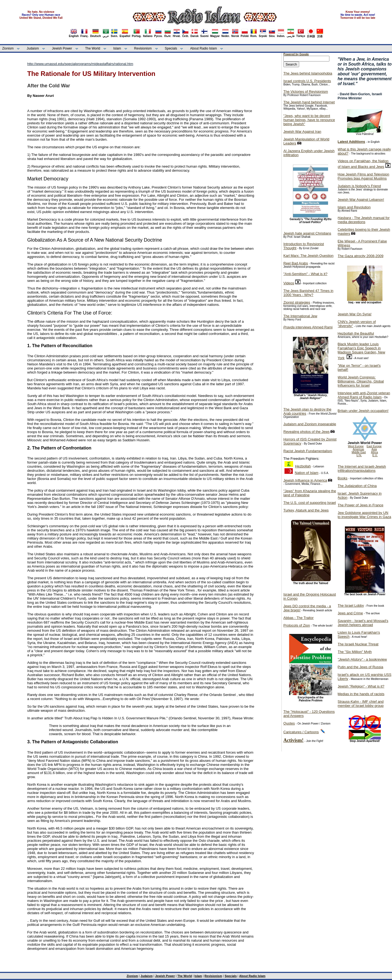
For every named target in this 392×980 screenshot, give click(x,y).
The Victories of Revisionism (306, 92)
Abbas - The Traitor (298, 618)
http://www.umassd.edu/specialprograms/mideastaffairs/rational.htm (80, 64)
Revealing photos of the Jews (307, 432)
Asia (374, 449)
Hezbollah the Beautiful (356, 333)
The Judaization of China (357, 486)
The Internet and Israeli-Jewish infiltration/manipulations (362, 469)
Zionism (8, 48)
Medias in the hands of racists (361, 694)
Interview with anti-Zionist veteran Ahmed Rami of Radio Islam (364, 395)
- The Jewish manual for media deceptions (364, 220)
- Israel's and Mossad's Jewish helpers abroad (363, 623)
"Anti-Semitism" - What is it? (305, 274)
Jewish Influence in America (305, 480)
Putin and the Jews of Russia (360, 667)
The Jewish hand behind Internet (309, 102)
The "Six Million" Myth (355, 652)
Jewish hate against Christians (307, 233)
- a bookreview (362, 659)
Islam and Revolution (354, 207)
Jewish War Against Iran (302, 132)
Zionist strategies (297, 302)
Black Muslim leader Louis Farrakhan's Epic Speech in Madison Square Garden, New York (361, 351)
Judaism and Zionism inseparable (310, 424)
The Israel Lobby (351, 605)
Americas (359, 449)
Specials (171, 48)
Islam (117, 48)
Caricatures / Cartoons (301, 732)
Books (342, 478)
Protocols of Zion (297, 625)
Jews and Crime (350, 613)
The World (93, 48)
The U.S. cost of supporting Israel (310, 503)
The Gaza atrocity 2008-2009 (360, 256)
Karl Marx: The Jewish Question (308, 256)
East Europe (374, 446)
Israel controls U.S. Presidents (307, 81)
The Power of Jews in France (360, 505)
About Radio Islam (204, 48)
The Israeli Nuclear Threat (358, 644)
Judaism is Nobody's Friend (359, 186)
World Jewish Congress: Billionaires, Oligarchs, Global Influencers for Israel (361, 381)
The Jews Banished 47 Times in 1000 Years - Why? (308, 293)
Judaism (33, 48)
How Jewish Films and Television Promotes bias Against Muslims (363, 176)
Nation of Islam (307, 473)
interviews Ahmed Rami (308, 327)
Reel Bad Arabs (296, 263)
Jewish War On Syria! (355, 314)
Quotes (289, 723)
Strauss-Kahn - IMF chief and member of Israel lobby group (361, 704)
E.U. (375, 455)
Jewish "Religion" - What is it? (361, 686)
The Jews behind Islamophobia (308, 73)
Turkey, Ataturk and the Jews (306, 510)
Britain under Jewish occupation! (363, 411)
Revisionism (143, 48)
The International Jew (300, 316)
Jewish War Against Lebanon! (361, 200)
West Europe (356, 446)
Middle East (359, 452)
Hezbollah (303, 466)
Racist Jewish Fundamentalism (308, 451)
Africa (375, 452)
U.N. (359, 455)
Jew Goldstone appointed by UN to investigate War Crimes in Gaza (364, 515)
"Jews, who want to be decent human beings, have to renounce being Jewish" (309, 120)
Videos (289, 283)
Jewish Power (62, 48)
